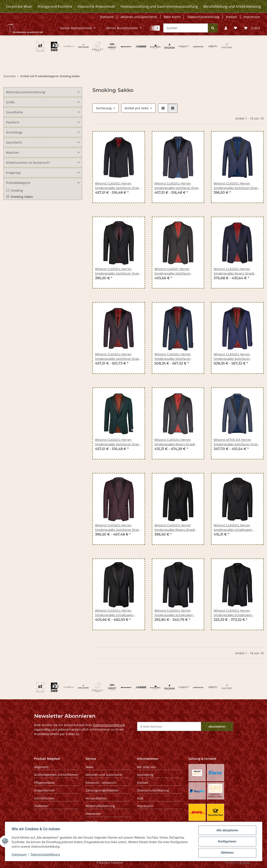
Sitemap (91, 822)
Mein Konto (172, 17)
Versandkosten (96, 798)
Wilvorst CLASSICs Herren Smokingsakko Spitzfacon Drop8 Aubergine (118, 357)
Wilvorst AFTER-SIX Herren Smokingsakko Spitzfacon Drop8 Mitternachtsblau (236, 442)
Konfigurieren (227, 842)
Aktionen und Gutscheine (139, 17)
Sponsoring (145, 775)
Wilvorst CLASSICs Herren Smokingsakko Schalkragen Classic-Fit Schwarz (174, 613)
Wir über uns (146, 767)
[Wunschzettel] (235, 28)
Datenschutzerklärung (45, 855)
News (90, 767)
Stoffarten (41, 806)
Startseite (107, 17)
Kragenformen (44, 790)
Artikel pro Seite (137, 108)
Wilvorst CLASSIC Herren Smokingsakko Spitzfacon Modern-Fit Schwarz (172, 271)
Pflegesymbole (44, 783)
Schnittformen (44, 798)
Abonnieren (217, 726)
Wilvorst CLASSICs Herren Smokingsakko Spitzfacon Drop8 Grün (118, 442)
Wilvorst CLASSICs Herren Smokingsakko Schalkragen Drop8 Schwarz (233, 528)
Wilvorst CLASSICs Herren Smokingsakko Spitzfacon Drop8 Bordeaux (118, 528)
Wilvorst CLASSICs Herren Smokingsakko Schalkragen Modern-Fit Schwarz (233, 613)
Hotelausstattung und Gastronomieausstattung (159, 6)
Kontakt (232, 17)
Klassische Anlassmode (96, 6)
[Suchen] (186, 28)
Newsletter (93, 814)
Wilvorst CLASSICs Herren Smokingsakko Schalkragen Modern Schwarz (114, 613)
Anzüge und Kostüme (55, 6)
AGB (140, 798)
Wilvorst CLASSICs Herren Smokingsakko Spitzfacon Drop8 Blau (118, 186)
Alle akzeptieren (227, 830)
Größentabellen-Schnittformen (56, 775)
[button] (226, 28)
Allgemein (41, 767)
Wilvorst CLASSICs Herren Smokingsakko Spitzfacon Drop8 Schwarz (118, 271)
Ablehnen (227, 853)
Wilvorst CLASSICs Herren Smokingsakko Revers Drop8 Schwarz (175, 442)
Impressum (20, 855)
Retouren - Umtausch (101, 783)
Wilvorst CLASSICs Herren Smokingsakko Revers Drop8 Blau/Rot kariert (234, 271)
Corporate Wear (19, 6)
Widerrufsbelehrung (100, 806)
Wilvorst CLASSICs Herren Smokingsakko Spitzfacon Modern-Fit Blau (173, 357)
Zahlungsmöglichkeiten (102, 790)
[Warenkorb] (252, 28)
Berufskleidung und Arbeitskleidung (232, 6)
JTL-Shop (245, 863)
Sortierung (104, 108)
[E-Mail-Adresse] (169, 726)
